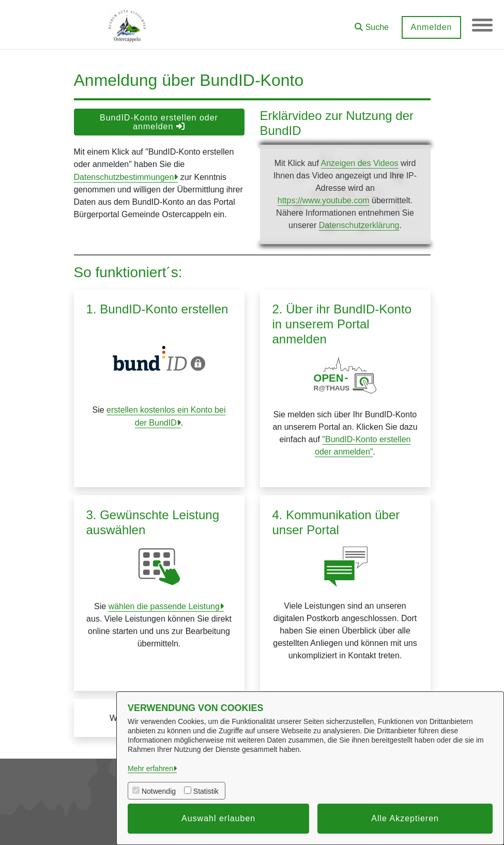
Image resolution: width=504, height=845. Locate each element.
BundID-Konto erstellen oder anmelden (159, 122)
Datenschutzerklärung (359, 225)
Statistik (206, 791)
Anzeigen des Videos (359, 163)
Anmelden (431, 27)
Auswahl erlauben (218, 818)
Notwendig (159, 791)
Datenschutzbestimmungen (124, 177)
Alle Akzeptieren (405, 818)
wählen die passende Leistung (164, 606)
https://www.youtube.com (324, 200)
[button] (372, 24)
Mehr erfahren (150, 768)
